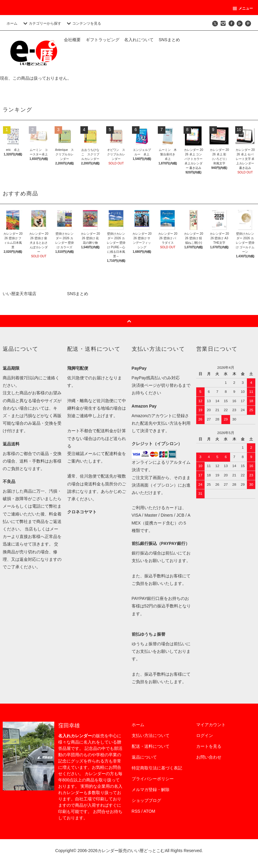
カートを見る (209, 746)
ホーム (12, 23)
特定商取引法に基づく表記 (157, 768)
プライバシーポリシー (153, 779)
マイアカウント (211, 725)
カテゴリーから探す (41, 23)
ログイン (205, 735)
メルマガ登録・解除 (151, 790)
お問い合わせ (209, 757)
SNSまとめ (169, 40)
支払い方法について (151, 735)
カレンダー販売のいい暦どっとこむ (131, 851)
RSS (136, 811)
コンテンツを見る (83, 23)
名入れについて (139, 40)
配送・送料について (151, 746)
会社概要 (72, 40)
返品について (144, 757)
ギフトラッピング (103, 40)
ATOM (149, 811)
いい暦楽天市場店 (19, 294)
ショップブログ (146, 800)
